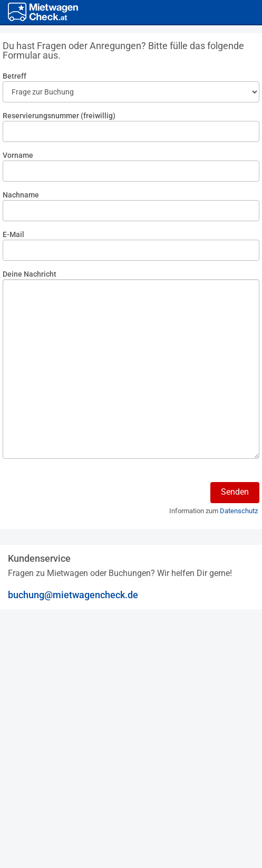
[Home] (43, 12)
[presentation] (83, 498)
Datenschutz (239, 511)
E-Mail (13, 234)
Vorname (18, 155)
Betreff (14, 76)
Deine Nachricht (30, 274)
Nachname (21, 195)
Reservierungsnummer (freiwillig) (59, 116)
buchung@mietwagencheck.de (73, 595)
